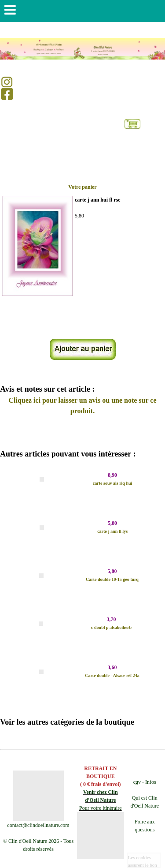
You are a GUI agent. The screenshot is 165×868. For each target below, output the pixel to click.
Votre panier (82, 187)
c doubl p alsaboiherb (111, 627)
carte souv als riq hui (112, 483)
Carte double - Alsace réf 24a (112, 675)
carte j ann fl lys (112, 531)
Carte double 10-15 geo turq (112, 579)
